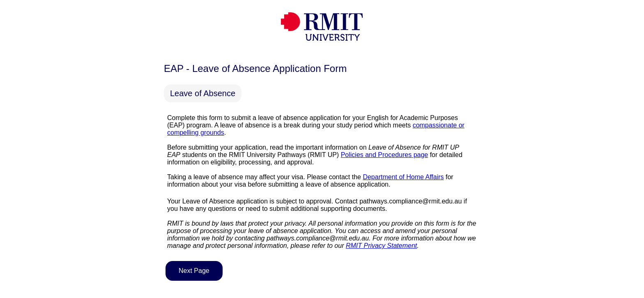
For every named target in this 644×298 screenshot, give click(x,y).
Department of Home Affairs (403, 177)
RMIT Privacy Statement (381, 246)
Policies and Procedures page (385, 155)
